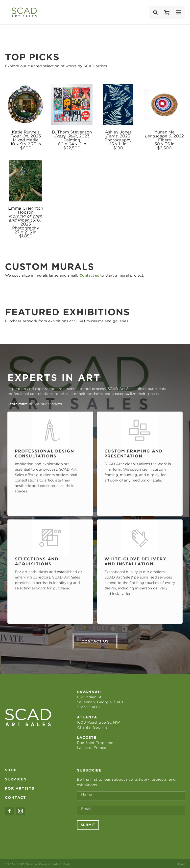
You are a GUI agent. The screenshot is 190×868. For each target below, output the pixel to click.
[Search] (155, 12)
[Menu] (179, 12)
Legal (182, 863)
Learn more (18, 404)
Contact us (95, 640)
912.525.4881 (88, 706)
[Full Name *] (131, 795)
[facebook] (9, 810)
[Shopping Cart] (167, 12)
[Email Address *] (131, 809)
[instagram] (20, 810)
